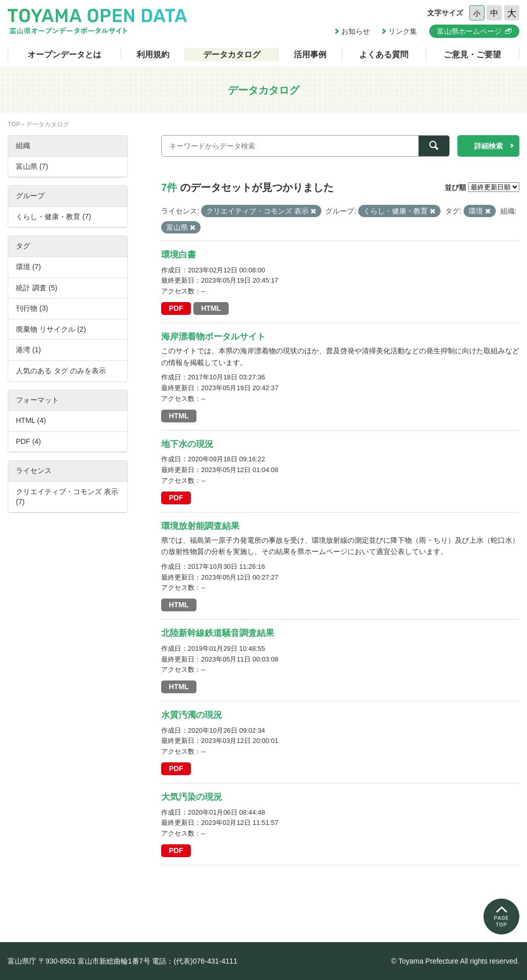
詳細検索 (489, 146)
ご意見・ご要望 (472, 55)
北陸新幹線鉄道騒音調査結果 (218, 633)
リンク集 (403, 31)
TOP (14, 124)
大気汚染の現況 (192, 797)
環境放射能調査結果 (200, 526)
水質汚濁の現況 (192, 715)
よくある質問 (384, 55)
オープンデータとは (64, 55)
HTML (211, 308)
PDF (176, 308)
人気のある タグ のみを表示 (61, 371)
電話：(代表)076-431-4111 (195, 961)
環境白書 (179, 255)
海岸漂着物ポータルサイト (213, 337)
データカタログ (232, 55)
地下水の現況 (187, 444)
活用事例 (310, 55)
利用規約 (153, 55)
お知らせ (356, 31)
